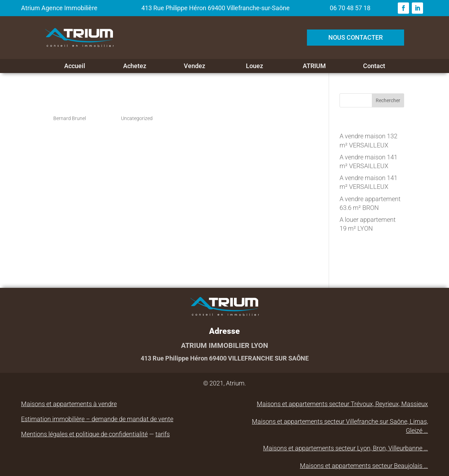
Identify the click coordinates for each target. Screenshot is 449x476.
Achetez (135, 66)
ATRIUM (314, 66)
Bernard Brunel (70, 118)
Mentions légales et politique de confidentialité (84, 434)
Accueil (75, 66)
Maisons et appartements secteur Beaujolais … (364, 466)
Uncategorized (137, 118)
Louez (254, 66)
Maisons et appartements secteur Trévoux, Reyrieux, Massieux (342, 404)
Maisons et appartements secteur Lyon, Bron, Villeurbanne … (346, 448)
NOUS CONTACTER (356, 37)
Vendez (195, 66)
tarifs (163, 434)
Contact (374, 66)
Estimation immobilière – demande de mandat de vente (97, 419)
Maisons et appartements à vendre (69, 404)
